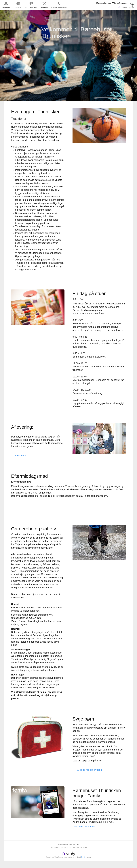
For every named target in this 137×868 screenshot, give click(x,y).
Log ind (123, 7)
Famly (83, 857)
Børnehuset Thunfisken (112, 3)
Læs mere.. (21, 456)
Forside (18, 5)
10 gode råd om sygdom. (90, 770)
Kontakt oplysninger (59, 5)
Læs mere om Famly (84, 827)
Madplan (44, 5)
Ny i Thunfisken (31, 5)
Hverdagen (6, 5)
